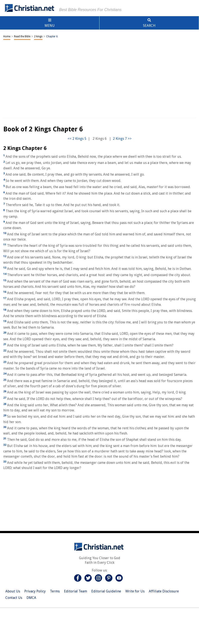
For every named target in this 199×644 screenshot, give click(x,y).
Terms (55, 591)
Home (7, 36)
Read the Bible (22, 36)
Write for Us (135, 591)
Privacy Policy (35, 591)
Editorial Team (75, 591)
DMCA (31, 598)
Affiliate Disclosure (164, 591)
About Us (13, 591)
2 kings (38, 36)
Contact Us (14, 598)
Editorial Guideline (106, 591)
